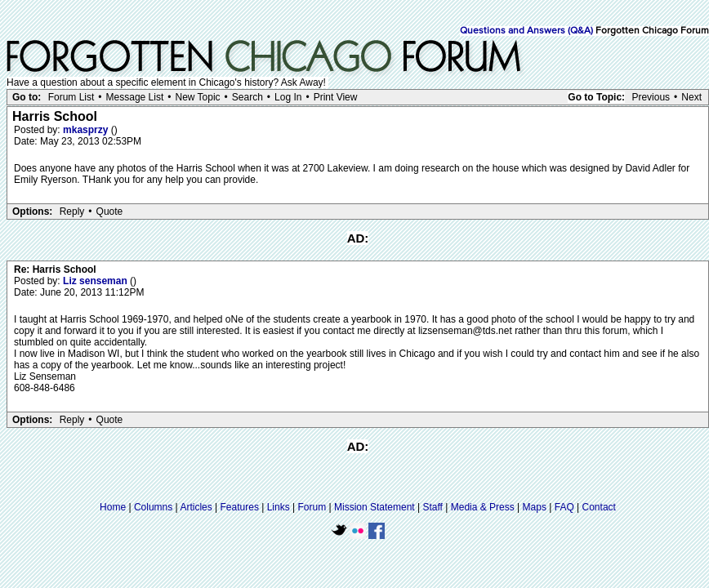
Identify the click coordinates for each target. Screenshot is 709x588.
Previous (651, 97)
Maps (535, 507)
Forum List (71, 97)
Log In (288, 97)
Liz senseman (96, 281)
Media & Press (483, 507)
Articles (196, 507)
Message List (135, 97)
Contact (599, 507)
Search (247, 97)
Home (113, 507)
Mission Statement (375, 507)
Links (279, 507)
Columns (153, 507)
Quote (110, 212)
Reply (72, 212)
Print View (336, 97)
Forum (312, 507)
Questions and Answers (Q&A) (526, 31)
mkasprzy (87, 130)
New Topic (197, 97)
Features (240, 507)
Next (691, 97)
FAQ (564, 507)
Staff (432, 507)
